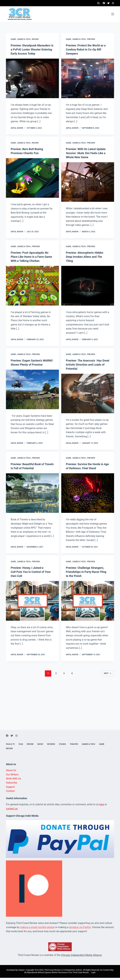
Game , (14, 37)
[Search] (99, 3)
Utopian (21, 972)
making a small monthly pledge (37, 929)
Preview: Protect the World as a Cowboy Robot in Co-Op (87, 48)
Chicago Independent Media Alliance (81, 957)
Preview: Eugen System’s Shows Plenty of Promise (28, 367)
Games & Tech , (25, 37)
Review (35, 37)
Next (107, 676)
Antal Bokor (17, 130)
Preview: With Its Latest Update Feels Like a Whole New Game (87, 155)
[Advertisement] (60, 710)
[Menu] (113, 14)
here (102, 807)
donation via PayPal (80, 929)
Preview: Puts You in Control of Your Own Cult (29, 574)
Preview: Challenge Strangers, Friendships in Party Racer (87, 574)
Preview (91, 37)
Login (93, 975)
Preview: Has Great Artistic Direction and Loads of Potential (86, 367)
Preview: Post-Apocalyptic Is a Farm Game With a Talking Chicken (31, 259)
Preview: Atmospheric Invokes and (87, 259)
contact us (12, 811)
